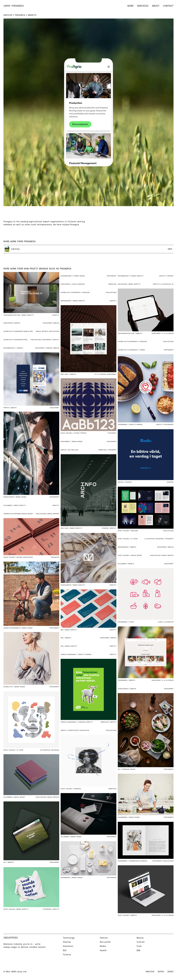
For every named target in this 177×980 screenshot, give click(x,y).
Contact (168, 6)
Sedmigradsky (66, 301)
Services (143, 6)
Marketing (112, 284)
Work (130, 6)
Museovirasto (9, 497)
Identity (56, 315)
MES (62, 630)
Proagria (20, 15)
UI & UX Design (168, 333)
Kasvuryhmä (65, 284)
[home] (14, 6)
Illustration (166, 284)
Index (170, 972)
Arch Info (64, 374)
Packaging (55, 557)
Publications (111, 292)
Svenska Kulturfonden (12, 514)
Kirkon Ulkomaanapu (68, 654)
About (156, 6)
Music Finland (66, 433)
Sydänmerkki (123, 424)
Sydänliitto (8, 687)
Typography (112, 433)
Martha (6, 408)
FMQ (62, 638)
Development (156, 333)
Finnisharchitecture (12, 315)
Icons (160, 622)
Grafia (63, 730)
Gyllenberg (8, 505)
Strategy (170, 276)
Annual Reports (42, 331)
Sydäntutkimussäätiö (12, 628)
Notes (161, 972)
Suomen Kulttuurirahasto (71, 292)
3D (173, 284)
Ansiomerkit (65, 441)
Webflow (56, 323)
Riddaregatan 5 (67, 276)
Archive (8, 15)
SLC (119, 769)
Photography (112, 276)
